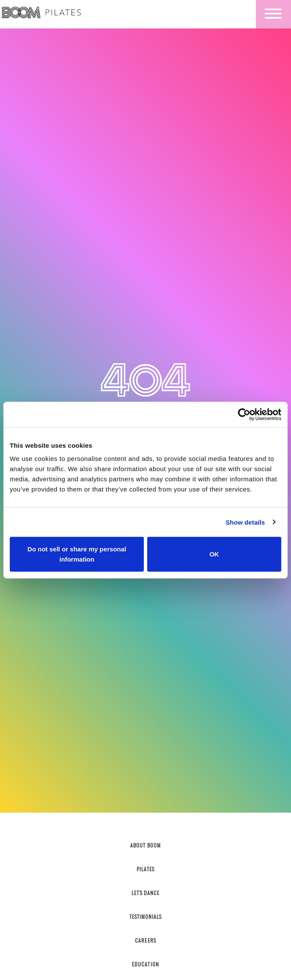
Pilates (145, 869)
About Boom (145, 845)
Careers (145, 940)
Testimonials (145, 916)
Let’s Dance (145, 893)
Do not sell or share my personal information (77, 554)
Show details (245, 522)
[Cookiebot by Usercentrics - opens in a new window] (244, 414)
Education (145, 964)
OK (214, 554)
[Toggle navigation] (273, 14)
